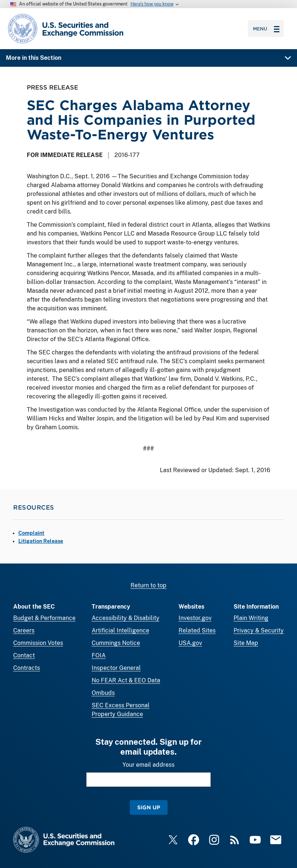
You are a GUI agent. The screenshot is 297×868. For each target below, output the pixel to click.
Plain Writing (251, 618)
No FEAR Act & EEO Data (126, 680)
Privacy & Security (259, 630)
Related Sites (197, 630)
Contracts (27, 668)
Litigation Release (41, 541)
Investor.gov (195, 618)
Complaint (31, 533)
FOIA (99, 655)
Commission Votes (38, 643)
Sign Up (149, 807)
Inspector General (116, 668)
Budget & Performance (44, 618)
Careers (24, 630)
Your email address (148, 765)
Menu (266, 29)
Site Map (246, 643)
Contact (24, 655)
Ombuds (103, 693)
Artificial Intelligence (120, 630)
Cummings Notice (116, 643)
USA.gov (190, 643)
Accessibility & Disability (126, 618)
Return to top (148, 585)
